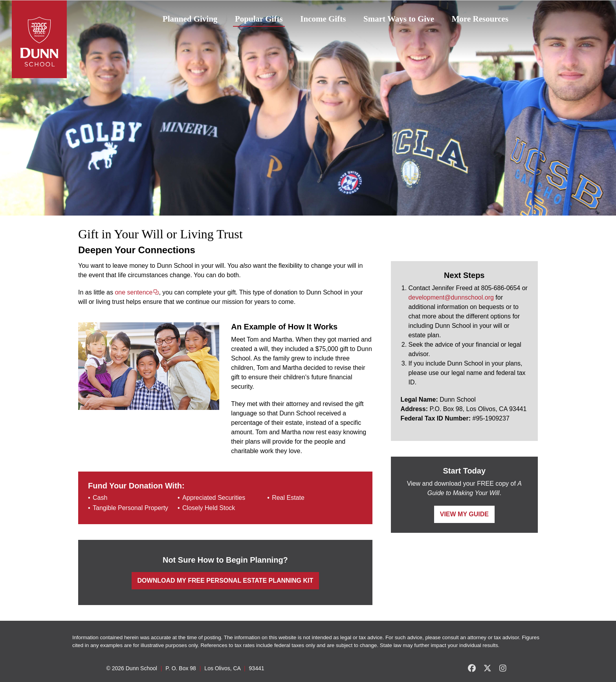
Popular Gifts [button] (259, 19)
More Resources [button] (480, 19)
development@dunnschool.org (451, 297)
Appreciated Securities (214, 498)
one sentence (134, 292)
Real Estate (288, 498)
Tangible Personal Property (130, 508)
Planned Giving (190, 19)
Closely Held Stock (209, 508)
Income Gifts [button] (323, 19)
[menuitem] (190, 19)
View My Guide (464, 514)
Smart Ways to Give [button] (399, 19)
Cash (100, 498)
